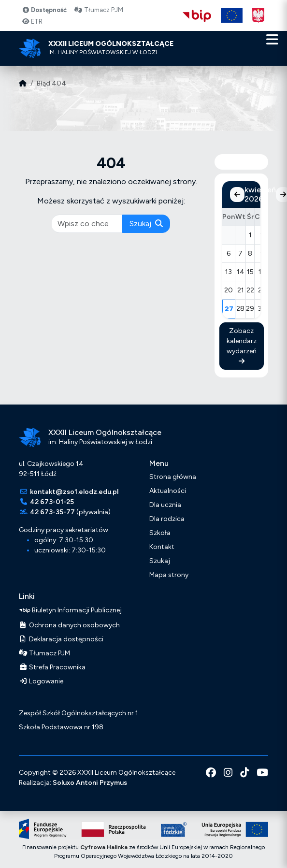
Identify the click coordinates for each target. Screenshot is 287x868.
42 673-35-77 (52, 512)
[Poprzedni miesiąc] (237, 195)
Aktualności (168, 491)
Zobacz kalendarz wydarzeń (242, 346)
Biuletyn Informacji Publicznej (70, 610)
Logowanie (41, 681)
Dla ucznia (165, 505)
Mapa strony (169, 575)
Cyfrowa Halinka (104, 847)
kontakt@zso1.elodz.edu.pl (74, 492)
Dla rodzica (167, 519)
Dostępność (44, 10)
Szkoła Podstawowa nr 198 (61, 727)
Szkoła (160, 533)
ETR (32, 22)
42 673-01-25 (52, 502)
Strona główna (173, 477)
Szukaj (146, 224)
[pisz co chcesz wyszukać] (87, 224)
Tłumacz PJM (99, 10)
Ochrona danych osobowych (69, 625)
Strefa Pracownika (52, 667)
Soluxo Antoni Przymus (90, 783)
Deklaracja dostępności (61, 639)
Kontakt (162, 547)
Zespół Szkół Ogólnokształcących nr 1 (79, 713)
